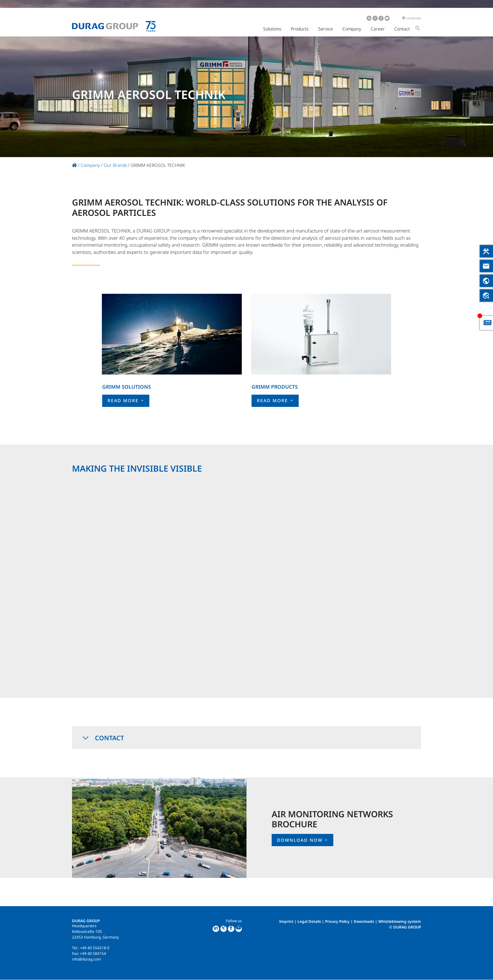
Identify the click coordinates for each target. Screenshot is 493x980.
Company (352, 29)
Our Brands (116, 165)
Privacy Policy (337, 921)
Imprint (286, 921)
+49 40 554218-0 (95, 948)
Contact (402, 29)
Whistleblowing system (400, 921)
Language (412, 18)
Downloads (364, 921)
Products (300, 29)
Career (378, 29)
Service (326, 29)
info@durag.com (86, 959)
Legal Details (309, 921)
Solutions (272, 29)
